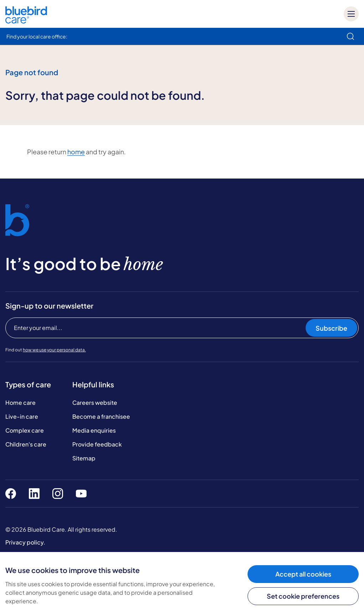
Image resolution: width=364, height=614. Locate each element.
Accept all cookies (303, 574)
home (76, 152)
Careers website (95, 403)
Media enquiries (94, 430)
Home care (20, 403)
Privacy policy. (25, 542)
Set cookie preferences (303, 596)
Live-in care (22, 416)
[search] (350, 36)
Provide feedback (97, 444)
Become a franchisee (101, 416)
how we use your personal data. (54, 350)
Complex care (25, 430)
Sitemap (84, 458)
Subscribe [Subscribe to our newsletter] (331, 328)
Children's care (26, 444)
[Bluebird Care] (26, 21)
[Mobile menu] (351, 14)
